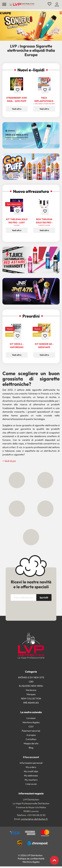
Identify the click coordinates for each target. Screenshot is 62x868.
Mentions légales (31, 722)
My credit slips (31, 771)
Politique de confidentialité (31, 859)
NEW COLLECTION (31, 699)
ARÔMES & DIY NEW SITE (31, 677)
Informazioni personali (31, 763)
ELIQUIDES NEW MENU (31, 686)
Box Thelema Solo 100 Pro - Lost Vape (44, 223)
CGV (31, 727)
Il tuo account (31, 757)
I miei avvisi (31, 784)
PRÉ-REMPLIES (31, 703)
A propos (31, 735)
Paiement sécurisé (31, 731)
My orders (31, 767)
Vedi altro (17, 109)
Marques (31, 694)
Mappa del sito (31, 743)
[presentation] (37, 610)
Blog (31, 748)
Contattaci (31, 739)
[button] (9, 461)
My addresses (31, 776)
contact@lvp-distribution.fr (34, 819)
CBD (31, 682)
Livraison (31, 718)
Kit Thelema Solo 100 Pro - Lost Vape (17, 223)
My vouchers (31, 780)
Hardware (31, 690)
